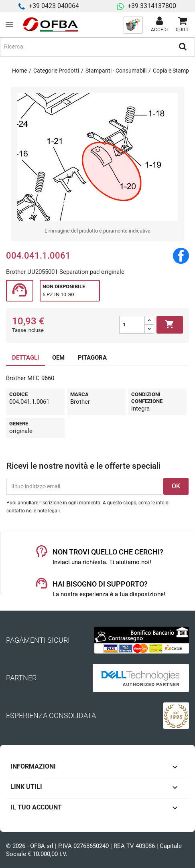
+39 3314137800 (152, 6)
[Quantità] (132, 325)
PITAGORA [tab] (92, 358)
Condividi (181, 256)
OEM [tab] (58, 358)
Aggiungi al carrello (170, 325)
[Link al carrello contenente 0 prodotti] (182, 25)
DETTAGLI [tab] (25, 358)
